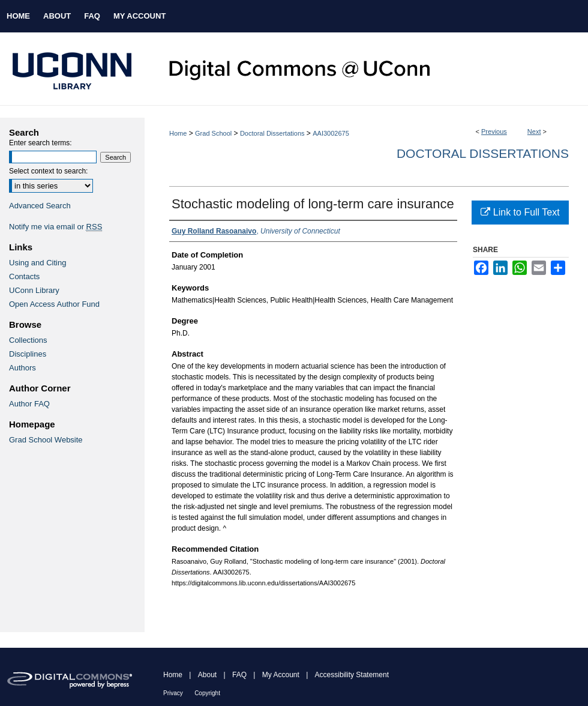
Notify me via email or (55, 227)
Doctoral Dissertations (272, 133)
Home (178, 133)
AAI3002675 (331, 133)
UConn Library (34, 290)
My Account (281, 675)
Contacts (24, 276)
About (207, 675)
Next (534, 131)
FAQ (239, 675)
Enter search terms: (40, 143)
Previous (494, 131)
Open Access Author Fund (54, 304)
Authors (22, 368)
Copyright (207, 693)
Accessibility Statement (352, 675)
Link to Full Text (520, 212)
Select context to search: (48, 171)
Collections (28, 340)
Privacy (173, 693)
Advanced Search (40, 206)
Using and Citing (37, 263)
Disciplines (28, 354)
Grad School (213, 133)
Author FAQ (29, 404)
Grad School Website (46, 440)
